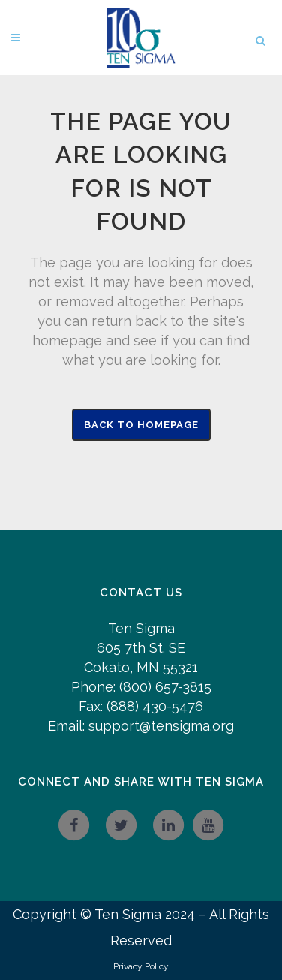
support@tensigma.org (161, 726)
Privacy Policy (141, 966)
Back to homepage (141, 425)
